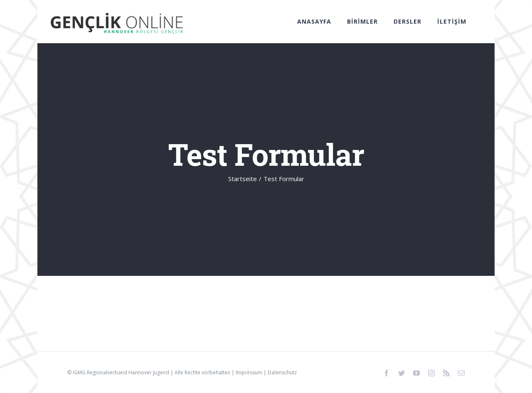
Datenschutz (282, 372)
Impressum (249, 372)
